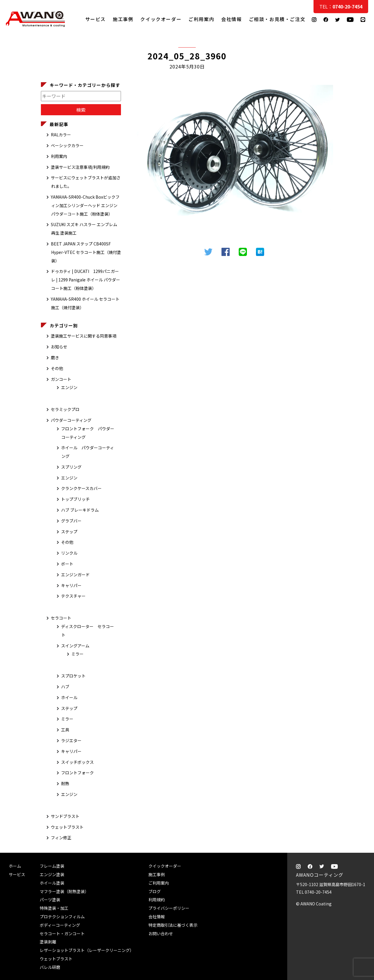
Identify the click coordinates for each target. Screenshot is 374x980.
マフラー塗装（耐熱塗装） (64, 891)
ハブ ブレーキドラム (80, 510)
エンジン (69, 387)
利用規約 (157, 900)
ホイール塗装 (52, 883)
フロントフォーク (77, 773)
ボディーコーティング (60, 925)
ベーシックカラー (67, 145)
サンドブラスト (65, 816)
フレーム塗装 (52, 866)
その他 (57, 368)
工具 (65, 730)
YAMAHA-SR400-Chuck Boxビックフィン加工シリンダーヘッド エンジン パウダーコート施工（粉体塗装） (85, 205)
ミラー (77, 654)
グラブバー (71, 521)
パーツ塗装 (50, 900)
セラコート (61, 618)
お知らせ (59, 347)
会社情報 (231, 19)
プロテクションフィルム (62, 917)
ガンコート (61, 379)
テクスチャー (73, 596)
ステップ (69, 532)
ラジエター (71, 740)
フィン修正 (61, 838)
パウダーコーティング (71, 420)
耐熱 (65, 783)
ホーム (15, 866)
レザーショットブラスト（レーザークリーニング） (87, 950)
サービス (96, 19)
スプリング (71, 467)
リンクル (69, 553)
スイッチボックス (77, 762)
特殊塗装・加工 (54, 908)
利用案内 (59, 156)
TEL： (341, 6)
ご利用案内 (201, 19)
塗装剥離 (48, 942)
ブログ (155, 891)
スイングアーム (75, 646)
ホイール (69, 697)
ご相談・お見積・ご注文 (364, 118)
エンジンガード (75, 575)
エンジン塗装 (52, 874)
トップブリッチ (75, 499)
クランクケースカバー (81, 488)
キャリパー (71, 585)
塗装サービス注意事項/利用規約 (80, 167)
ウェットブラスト (67, 827)
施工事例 (123, 19)
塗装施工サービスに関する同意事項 (84, 336)
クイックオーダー (161, 19)
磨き (55, 357)
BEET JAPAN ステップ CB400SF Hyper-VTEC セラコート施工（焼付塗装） (86, 252)
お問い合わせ (161, 933)
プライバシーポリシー (169, 908)
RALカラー (61, 135)
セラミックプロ (65, 409)
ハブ (65, 687)
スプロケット (73, 676)
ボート (67, 564)
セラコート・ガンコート (62, 933)
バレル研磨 (50, 967)
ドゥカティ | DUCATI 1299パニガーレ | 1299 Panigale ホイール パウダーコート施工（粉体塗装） (85, 280)
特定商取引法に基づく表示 (173, 925)
